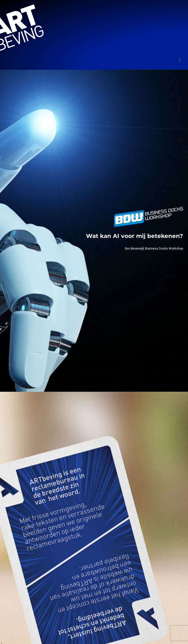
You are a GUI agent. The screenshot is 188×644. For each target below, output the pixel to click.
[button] (180, 60)
